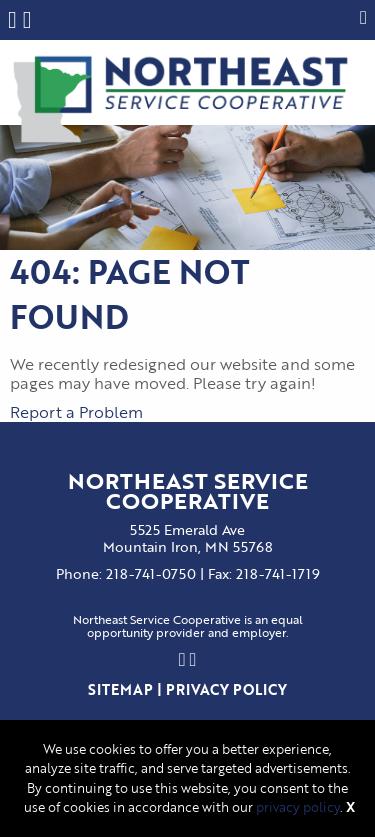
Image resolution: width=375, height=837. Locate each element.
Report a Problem (76, 412)
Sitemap (120, 689)
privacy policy (298, 807)
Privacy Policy (226, 689)
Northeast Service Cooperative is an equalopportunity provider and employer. (188, 626)
